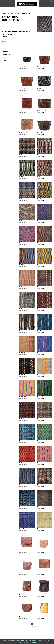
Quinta (21, 573)
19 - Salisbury (39, 331)
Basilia (38, 573)
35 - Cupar (39, 155)
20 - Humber (22, 331)
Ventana (21, 551)
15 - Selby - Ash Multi (41, 375)
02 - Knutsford (22, 529)
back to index (4, 41)
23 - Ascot (39, 287)
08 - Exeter (21, 463)
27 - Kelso (39, 243)
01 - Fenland (39, 529)
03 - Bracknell (39, 507)
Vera (38, 551)
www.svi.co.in (5, 36)
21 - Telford (39, 309)
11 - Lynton (39, 419)
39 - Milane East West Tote (42, 111)
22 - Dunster (22, 309)
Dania (20, 617)
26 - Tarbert (22, 265)
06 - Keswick (22, 485)
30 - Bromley (22, 221)
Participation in (5, 24)
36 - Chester (22, 155)
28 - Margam (22, 243)
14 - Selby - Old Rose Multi (25, 397)
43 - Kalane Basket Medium (42, 67)
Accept (34, 642)
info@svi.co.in (17, 35)
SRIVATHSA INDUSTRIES (23, 68)
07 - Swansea (39, 463)
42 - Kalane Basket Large (24, 89)
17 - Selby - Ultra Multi (41, 353)
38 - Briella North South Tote (25, 133)
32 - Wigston (39, 177)
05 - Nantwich (40, 485)
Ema (38, 617)
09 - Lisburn (39, 441)
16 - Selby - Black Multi (24, 375)
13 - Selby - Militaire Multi (42, 397)
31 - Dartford (39, 199)
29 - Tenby (39, 221)
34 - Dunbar (22, 199)
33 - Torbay (22, 177)
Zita (20, 595)
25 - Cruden (39, 265)
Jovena (38, 595)
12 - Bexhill (21, 419)
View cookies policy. (27, 642)
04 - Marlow (22, 507)
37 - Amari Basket (40, 133)
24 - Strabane (22, 287)
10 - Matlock (22, 441)
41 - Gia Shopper (40, 89)
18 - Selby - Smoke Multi (24, 353)
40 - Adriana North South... (25, 111)
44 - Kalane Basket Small (24, 67)
